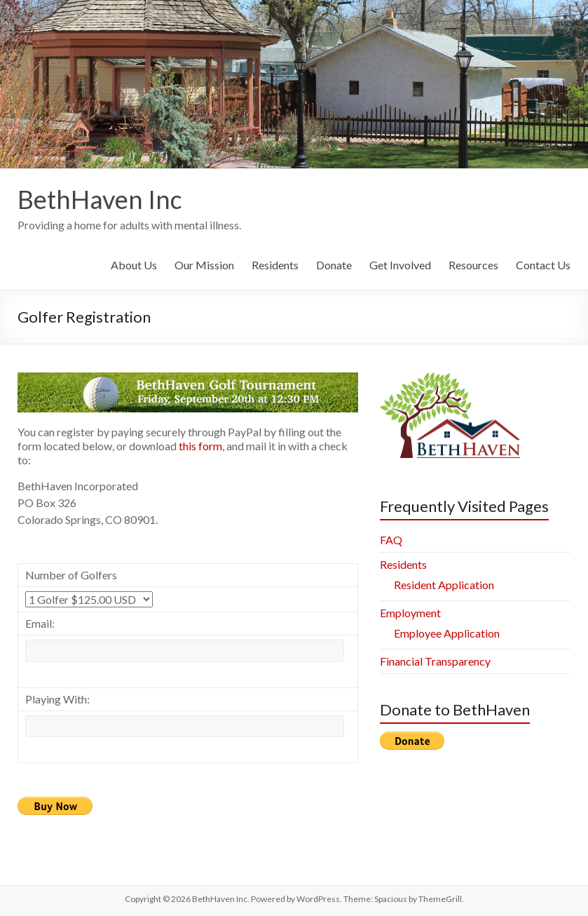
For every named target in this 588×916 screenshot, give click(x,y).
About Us (134, 265)
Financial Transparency (435, 661)
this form (200, 446)
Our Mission (204, 265)
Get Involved (400, 265)
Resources (473, 265)
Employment (410, 613)
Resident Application (444, 585)
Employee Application (447, 633)
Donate (334, 265)
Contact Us (543, 265)
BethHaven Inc (100, 199)
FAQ (391, 540)
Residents (275, 265)
